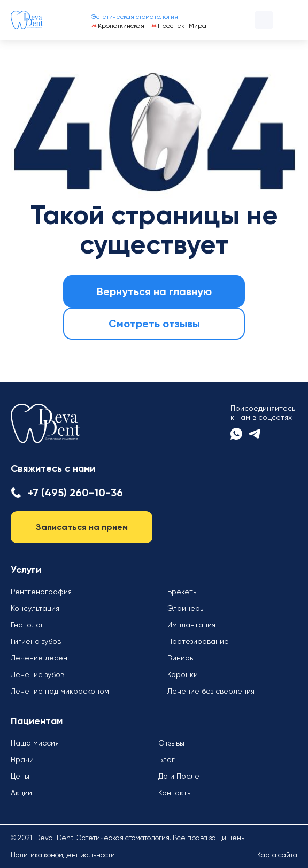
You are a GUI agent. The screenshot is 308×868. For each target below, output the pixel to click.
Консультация (35, 608)
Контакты (175, 793)
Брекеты (183, 592)
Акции (21, 793)
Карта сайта (277, 855)
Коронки (183, 674)
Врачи (22, 759)
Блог (167, 759)
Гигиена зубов (36, 641)
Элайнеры (186, 608)
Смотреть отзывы (154, 324)
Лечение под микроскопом (60, 691)
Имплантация (191, 625)
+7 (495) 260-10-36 (75, 493)
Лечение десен (39, 658)
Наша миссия (35, 743)
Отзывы (171, 743)
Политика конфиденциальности (63, 855)
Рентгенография (41, 592)
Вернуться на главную (154, 291)
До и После (179, 776)
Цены (20, 776)
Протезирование (198, 641)
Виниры (181, 658)
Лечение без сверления (211, 691)
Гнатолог (27, 625)
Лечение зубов (37, 674)
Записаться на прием (82, 527)
